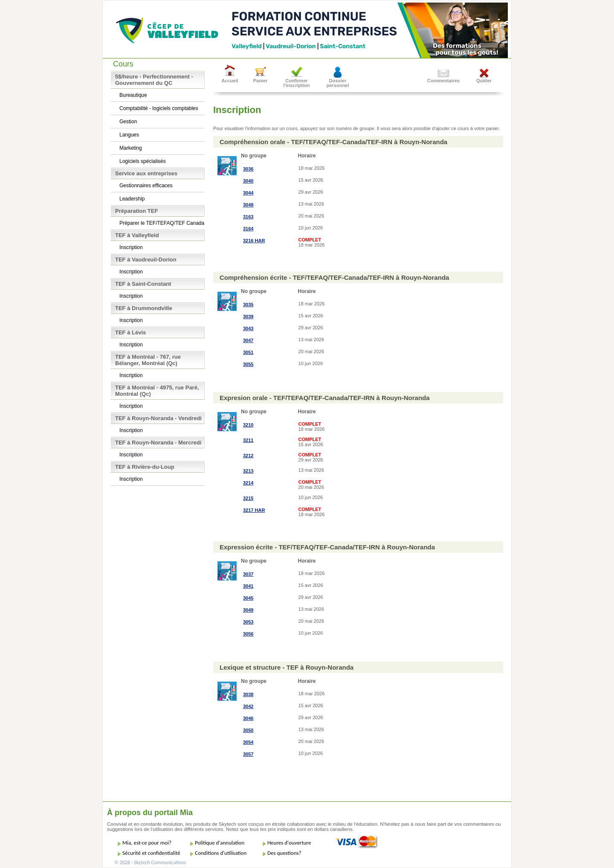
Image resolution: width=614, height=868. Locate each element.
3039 (248, 316)
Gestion (128, 122)
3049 (248, 610)
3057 (248, 754)
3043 (248, 328)
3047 (248, 340)
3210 (248, 425)
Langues (129, 135)
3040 (248, 181)
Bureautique (133, 95)
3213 (248, 471)
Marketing (131, 148)
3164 (248, 229)
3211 (248, 440)
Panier (261, 81)
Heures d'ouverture (289, 843)
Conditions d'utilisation (221, 853)
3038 (248, 694)
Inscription (131, 247)
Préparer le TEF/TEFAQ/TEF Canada (162, 223)
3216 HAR (254, 241)
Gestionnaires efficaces (146, 186)
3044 (248, 193)
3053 (248, 622)
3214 (248, 483)
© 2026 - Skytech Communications (150, 862)
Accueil (230, 81)
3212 (248, 456)
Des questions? (284, 853)
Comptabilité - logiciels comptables (159, 108)
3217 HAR (254, 510)
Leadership (132, 199)
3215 (248, 498)
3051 (248, 352)
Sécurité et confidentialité (151, 853)
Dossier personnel (338, 83)
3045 (248, 598)
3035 (248, 305)
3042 (248, 706)
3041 (248, 586)
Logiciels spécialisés (143, 161)
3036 (248, 169)
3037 (248, 574)
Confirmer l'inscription (297, 83)
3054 (248, 742)
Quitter (484, 81)
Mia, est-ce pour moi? (147, 843)
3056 (248, 634)
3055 (248, 364)
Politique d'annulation (220, 843)
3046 (248, 718)
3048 (248, 205)
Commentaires (443, 81)
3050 (248, 730)
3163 (248, 217)
